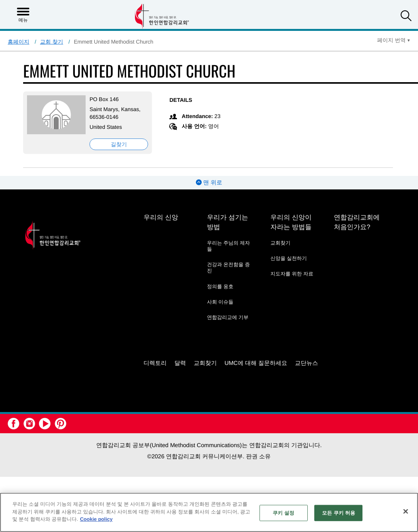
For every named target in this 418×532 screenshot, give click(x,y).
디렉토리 (155, 363)
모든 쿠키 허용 (339, 513)
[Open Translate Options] (394, 40)
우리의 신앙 (161, 217)
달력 (180, 363)
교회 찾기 (52, 42)
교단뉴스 (307, 363)
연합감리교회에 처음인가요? (357, 222)
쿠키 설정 (283, 513)
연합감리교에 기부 (228, 317)
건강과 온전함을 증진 (228, 268)
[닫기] (406, 512)
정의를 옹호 (220, 286)
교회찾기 (280, 243)
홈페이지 (19, 42)
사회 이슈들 (220, 302)
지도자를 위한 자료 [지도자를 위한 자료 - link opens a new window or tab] (292, 274)
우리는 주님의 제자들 (228, 246)
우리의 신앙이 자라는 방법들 (291, 222)
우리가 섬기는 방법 (228, 222)
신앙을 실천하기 (289, 258)
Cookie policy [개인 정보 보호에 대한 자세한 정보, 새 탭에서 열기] (96, 519)
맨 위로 (209, 183)
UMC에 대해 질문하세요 (256, 363)
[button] (406, 17)
